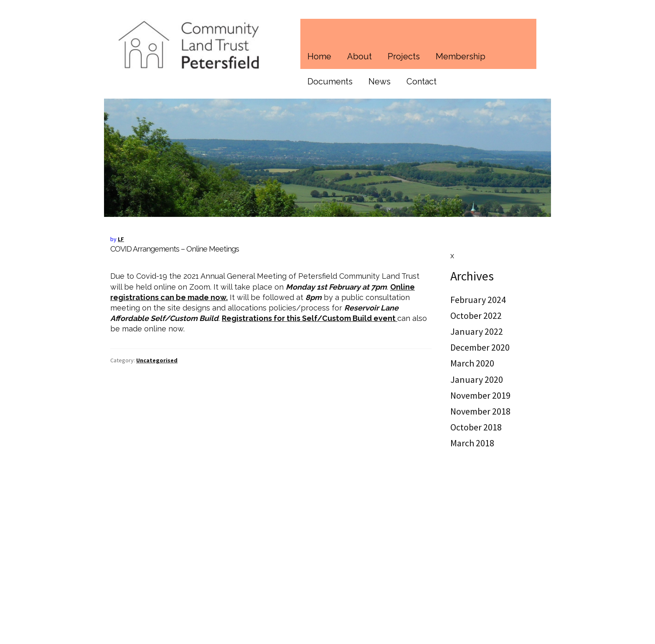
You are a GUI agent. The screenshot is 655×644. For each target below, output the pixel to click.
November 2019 (480, 395)
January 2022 (477, 331)
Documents (330, 81)
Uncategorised (157, 360)
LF (121, 239)
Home (319, 56)
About (359, 56)
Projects (404, 56)
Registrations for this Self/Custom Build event (310, 318)
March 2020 (472, 363)
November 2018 (480, 411)
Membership (461, 56)
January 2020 (477, 379)
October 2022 (476, 316)
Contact (421, 81)
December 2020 (480, 347)
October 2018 (476, 427)
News (380, 81)
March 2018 (472, 443)
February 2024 (478, 300)
